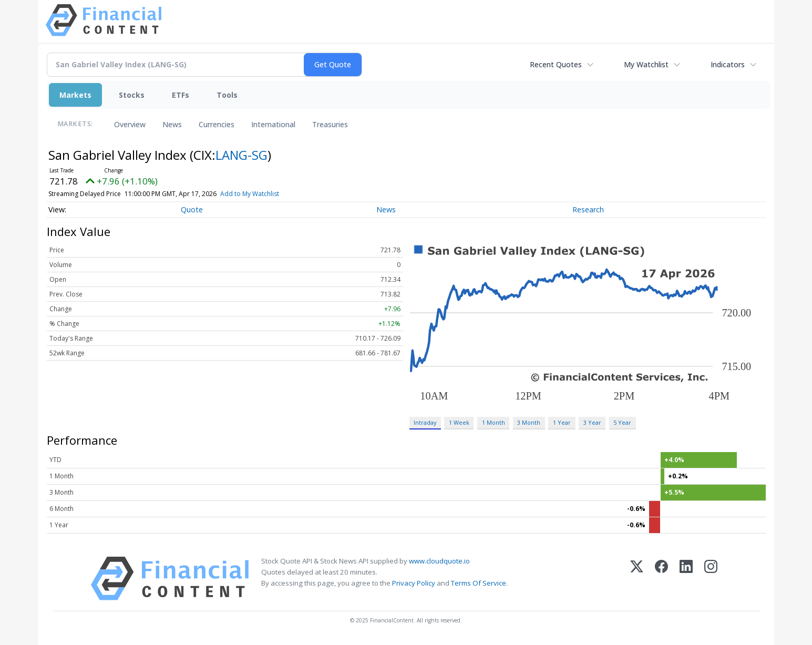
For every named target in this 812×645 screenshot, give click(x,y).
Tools (227, 95)
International (273, 124)
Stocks (132, 95)
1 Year (562, 422)
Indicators (728, 64)
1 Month (494, 422)
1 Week (459, 422)
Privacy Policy (414, 583)
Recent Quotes (556, 64)
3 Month (529, 422)
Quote (192, 209)
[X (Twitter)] (637, 579)
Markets (75, 95)
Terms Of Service (479, 583)
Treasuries (330, 124)
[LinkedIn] (686, 579)
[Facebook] (661, 579)
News (172, 124)
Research (588, 209)
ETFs (181, 95)
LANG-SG (241, 155)
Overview (130, 124)
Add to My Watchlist (265, 194)
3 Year (592, 422)
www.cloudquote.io (439, 561)
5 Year (622, 422)
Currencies (217, 124)
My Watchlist (646, 64)
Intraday (425, 422)
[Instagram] (711, 579)
